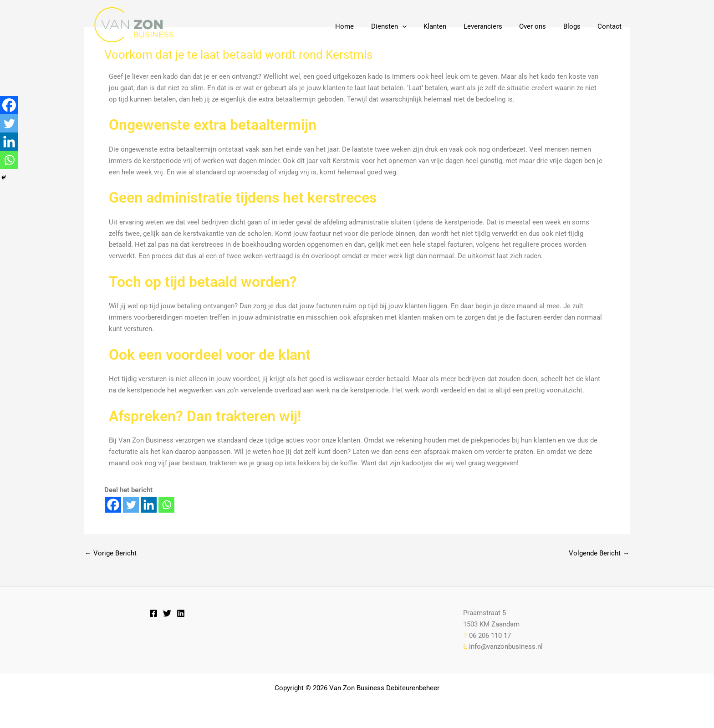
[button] (421, 26)
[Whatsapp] (166, 505)
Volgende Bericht (599, 553)
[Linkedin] (149, 505)
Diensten (408, 26)
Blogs (577, 26)
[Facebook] (113, 505)
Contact (611, 26)
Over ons (541, 26)
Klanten (450, 26)
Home (367, 26)
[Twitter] (131, 505)
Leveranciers (495, 26)
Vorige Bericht (111, 553)
